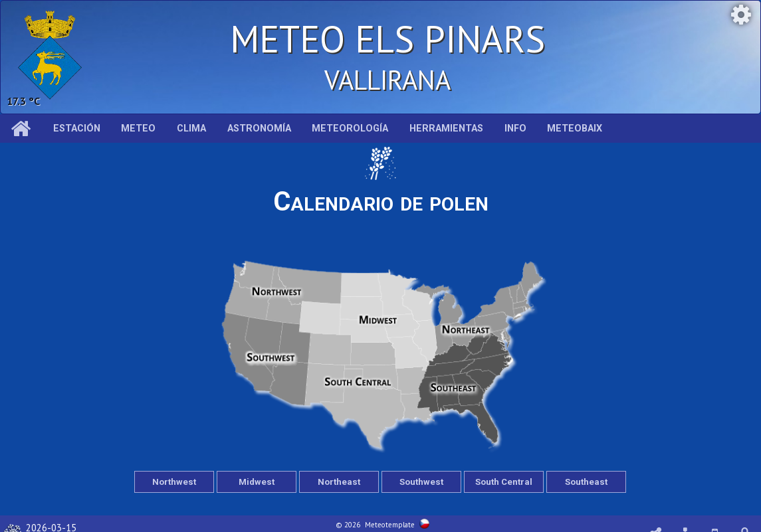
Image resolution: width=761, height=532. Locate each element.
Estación (77, 129)
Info (515, 129)
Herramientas (446, 129)
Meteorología (350, 129)
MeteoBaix (575, 129)
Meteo (138, 129)
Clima (191, 129)
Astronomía (259, 129)
